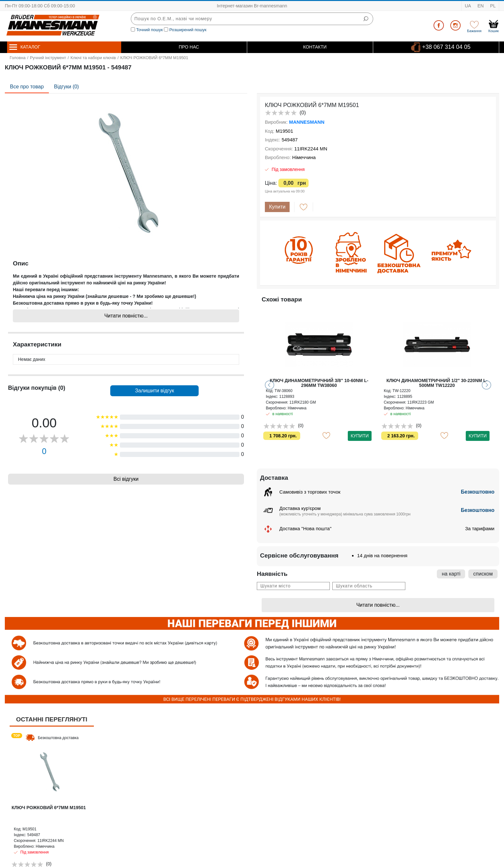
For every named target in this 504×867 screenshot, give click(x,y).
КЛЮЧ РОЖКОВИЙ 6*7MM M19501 (49, 808)
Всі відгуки (126, 479)
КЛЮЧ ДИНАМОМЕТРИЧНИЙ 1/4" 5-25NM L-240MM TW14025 (437, 383)
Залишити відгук (155, 391)
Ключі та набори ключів (93, 58)
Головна (18, 58)
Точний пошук (150, 30)
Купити (277, 207)
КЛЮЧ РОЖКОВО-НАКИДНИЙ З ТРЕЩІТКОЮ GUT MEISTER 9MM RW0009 (319, 383)
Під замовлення (288, 169)
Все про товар (27, 87)
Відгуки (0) (66, 87)
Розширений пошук (188, 30)
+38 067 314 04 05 (446, 47)
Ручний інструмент (48, 58)
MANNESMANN (307, 122)
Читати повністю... (126, 316)
